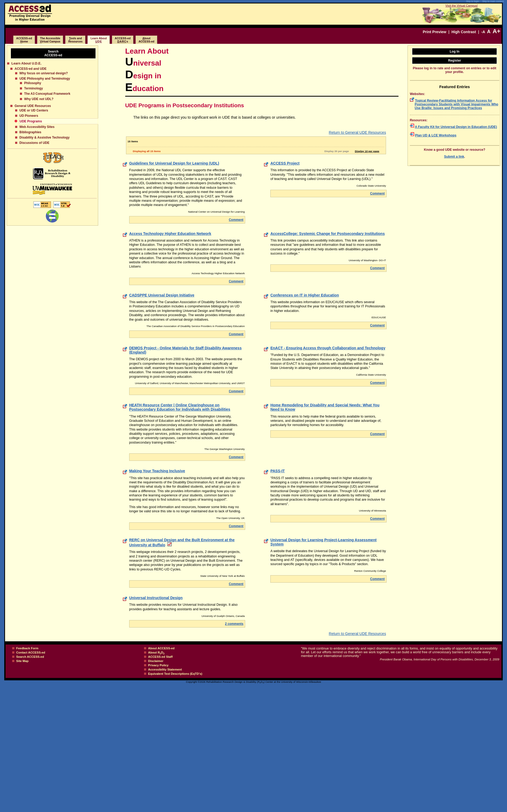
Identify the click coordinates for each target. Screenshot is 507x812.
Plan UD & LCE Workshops (436, 135)
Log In (455, 51)
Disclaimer (156, 661)
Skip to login (472, 1)
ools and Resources (75, 40)
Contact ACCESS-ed (31, 652)
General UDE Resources (33, 106)
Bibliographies (30, 132)
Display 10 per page (368, 151)
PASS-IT (278, 471)
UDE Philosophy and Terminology (45, 79)
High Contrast (464, 32)
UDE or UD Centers (34, 110)
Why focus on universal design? (44, 73)
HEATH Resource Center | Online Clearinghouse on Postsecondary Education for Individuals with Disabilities (180, 407)
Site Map (22, 661)
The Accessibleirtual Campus (50, 40)
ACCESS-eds (123, 40)
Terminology (33, 88)
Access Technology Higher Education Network (170, 234)
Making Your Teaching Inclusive (157, 471)
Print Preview (435, 32)
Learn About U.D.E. (26, 63)
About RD (156, 652)
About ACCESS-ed (161, 648)
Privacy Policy (158, 665)
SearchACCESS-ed (53, 53)
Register (455, 61)
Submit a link (454, 157)
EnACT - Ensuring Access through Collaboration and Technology (328, 348)
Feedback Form (27, 648)
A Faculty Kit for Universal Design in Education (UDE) (456, 127)
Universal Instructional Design (156, 598)
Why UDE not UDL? (39, 99)
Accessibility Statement (165, 669)
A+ (497, 31)
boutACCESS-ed (146, 40)
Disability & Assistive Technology (44, 138)
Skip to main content (493, 1)
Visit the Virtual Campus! (462, 6)
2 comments (234, 624)
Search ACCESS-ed (30, 657)
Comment (236, 220)
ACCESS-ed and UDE (31, 69)
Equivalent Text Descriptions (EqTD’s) (175, 674)
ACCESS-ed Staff (160, 657)
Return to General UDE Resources (357, 132)
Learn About (99, 40)
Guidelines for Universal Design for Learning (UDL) (174, 163)
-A (483, 32)
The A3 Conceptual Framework (47, 94)
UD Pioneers (29, 116)
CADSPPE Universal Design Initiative (162, 295)
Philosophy (33, 83)
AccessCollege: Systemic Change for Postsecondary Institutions (328, 234)
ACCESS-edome (24, 40)
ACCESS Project (285, 163)
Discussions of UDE (34, 143)
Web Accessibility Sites (37, 127)
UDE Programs (31, 121)
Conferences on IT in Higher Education (305, 295)
